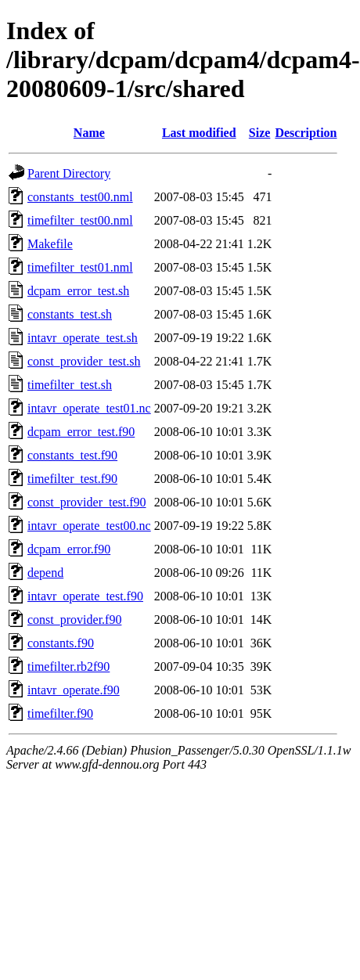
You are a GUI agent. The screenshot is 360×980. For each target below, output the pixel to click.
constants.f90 (61, 643)
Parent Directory (69, 173)
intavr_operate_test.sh (83, 338)
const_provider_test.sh (84, 361)
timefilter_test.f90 (72, 479)
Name (89, 133)
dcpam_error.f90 (69, 549)
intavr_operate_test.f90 (85, 596)
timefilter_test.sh (70, 385)
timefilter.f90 (60, 713)
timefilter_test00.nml (80, 220)
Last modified (199, 133)
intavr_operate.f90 (74, 690)
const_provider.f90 (74, 620)
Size (260, 133)
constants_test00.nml (80, 197)
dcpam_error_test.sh (78, 291)
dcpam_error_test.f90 (81, 432)
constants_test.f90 (72, 455)
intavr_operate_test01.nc (89, 408)
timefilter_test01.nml (80, 267)
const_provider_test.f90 (87, 502)
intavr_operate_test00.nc (89, 526)
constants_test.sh (70, 314)
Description (306, 133)
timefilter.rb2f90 (68, 667)
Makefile (50, 244)
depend (45, 573)
